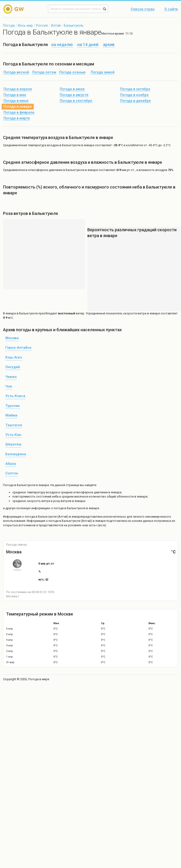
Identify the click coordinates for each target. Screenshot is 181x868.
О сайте (171, 9)
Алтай (56, 25)
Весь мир (25, 25)
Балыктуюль (74, 25)
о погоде (29, 517)
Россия (42, 25)
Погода (9, 25)
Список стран (143, 9)
